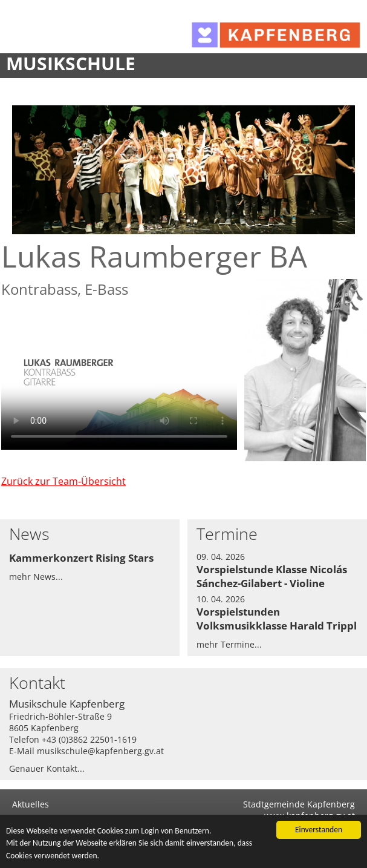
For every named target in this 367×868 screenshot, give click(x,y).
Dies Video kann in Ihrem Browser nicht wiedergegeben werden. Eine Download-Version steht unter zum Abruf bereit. (119, 383)
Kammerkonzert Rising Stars (81, 558)
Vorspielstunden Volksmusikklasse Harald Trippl (277, 619)
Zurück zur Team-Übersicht (63, 481)
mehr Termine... (229, 644)
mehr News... (36, 577)
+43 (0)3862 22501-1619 (89, 739)
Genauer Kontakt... (47, 768)
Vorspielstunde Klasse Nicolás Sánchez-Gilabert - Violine (272, 576)
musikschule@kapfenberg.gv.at (100, 751)
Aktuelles (31, 804)
